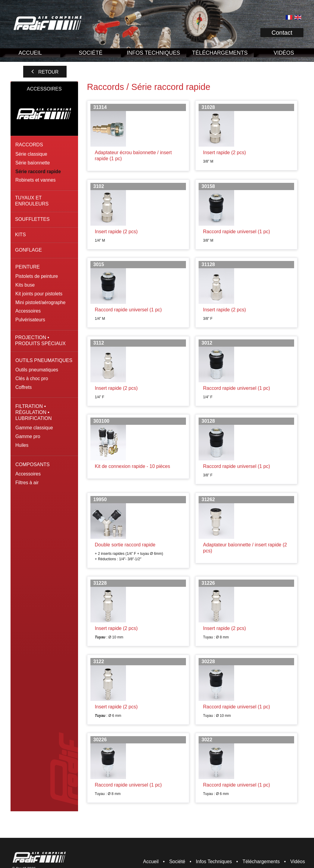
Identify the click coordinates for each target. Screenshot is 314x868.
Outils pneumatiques (37, 370)
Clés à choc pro (32, 378)
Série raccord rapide (38, 172)
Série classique (31, 154)
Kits (20, 235)
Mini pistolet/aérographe (40, 302)
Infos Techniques (154, 53)
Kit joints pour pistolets (39, 294)
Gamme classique (34, 428)
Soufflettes (32, 219)
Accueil (30, 53)
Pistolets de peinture (37, 276)
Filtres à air (27, 483)
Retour (48, 72)
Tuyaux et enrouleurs (32, 201)
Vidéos (298, 862)
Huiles (22, 445)
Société (91, 53)
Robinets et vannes (36, 180)
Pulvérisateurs (30, 320)
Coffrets (24, 387)
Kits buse (25, 285)
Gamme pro (28, 436)
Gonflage (28, 250)
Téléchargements (220, 53)
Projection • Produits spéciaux (40, 340)
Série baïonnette (33, 163)
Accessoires (28, 311)
